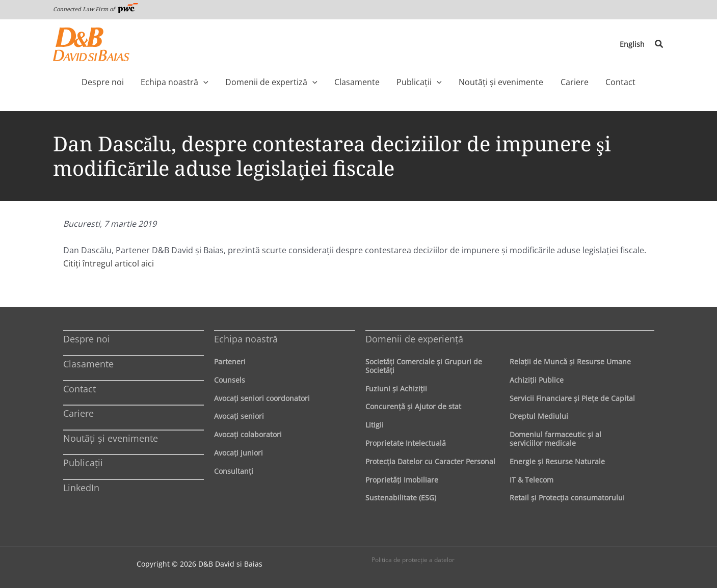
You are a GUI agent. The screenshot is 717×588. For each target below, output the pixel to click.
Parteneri (230, 362)
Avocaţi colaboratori (248, 434)
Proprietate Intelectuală (406, 443)
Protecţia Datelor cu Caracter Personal (430, 461)
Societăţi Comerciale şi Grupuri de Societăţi (424, 366)
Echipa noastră (246, 339)
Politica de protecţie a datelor (413, 560)
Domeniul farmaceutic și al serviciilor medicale (555, 439)
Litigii (375, 425)
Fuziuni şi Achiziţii (396, 389)
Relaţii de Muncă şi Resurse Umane (570, 362)
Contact (79, 389)
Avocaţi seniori (239, 416)
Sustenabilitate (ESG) (401, 498)
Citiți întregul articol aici (109, 263)
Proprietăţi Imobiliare (402, 480)
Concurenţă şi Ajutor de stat (413, 406)
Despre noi (87, 339)
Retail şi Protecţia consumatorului (567, 498)
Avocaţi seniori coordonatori (262, 398)
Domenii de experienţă (414, 339)
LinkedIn (81, 488)
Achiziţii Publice (537, 380)
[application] (221, 82)
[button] (659, 44)
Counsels (230, 380)
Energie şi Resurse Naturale (557, 461)
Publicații (83, 463)
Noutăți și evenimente (111, 438)
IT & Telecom (532, 480)
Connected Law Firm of (96, 9)
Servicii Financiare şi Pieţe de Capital (572, 398)
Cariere (78, 413)
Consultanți (234, 471)
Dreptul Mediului (539, 416)
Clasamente (88, 364)
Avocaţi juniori (238, 453)
